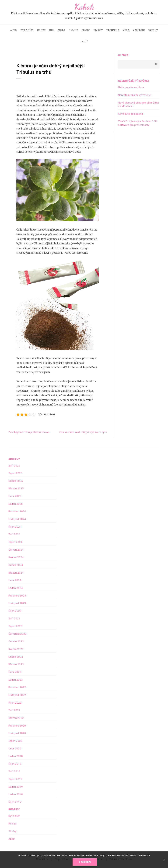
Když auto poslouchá (130, 114)
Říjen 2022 (15, 703)
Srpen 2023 (15, 626)
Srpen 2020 (15, 741)
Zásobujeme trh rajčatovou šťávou (29, 432)
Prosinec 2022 (17, 687)
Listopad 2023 (17, 603)
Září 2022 (14, 710)
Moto (61, 30)
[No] (164, 860)
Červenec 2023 (17, 634)
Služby (98, 30)
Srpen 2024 (15, 542)
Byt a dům (27, 30)
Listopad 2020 (17, 733)
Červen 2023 (16, 641)
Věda (126, 30)
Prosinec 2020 (17, 726)
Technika (113, 30)
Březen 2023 (16, 664)
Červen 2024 (16, 550)
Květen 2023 (16, 649)
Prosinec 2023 (17, 596)
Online (73, 30)
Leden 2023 (16, 680)
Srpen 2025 (15, 473)
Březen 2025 (16, 488)
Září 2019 (14, 771)
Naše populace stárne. (131, 87)
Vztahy (153, 30)
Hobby (41, 30)
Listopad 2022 (17, 695)
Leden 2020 (16, 756)
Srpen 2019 (15, 779)
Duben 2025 (16, 481)
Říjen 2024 (15, 527)
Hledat (123, 55)
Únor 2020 (15, 749)
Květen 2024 (16, 557)
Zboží (84, 42)
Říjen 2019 (15, 764)
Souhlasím (85, 862)
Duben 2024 (16, 565)
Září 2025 (14, 466)
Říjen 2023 (15, 611)
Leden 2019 (16, 787)
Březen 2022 (16, 718)
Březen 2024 (16, 573)
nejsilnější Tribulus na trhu (54, 244)
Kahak (84, 7)
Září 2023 (14, 618)
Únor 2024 (15, 580)
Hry (52, 30)
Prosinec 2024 (17, 511)
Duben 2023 (16, 657)
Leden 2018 (16, 794)
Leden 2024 (16, 588)
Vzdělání (139, 30)
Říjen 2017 (15, 802)
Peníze (86, 30)
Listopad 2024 (17, 519)
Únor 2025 (15, 496)
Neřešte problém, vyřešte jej (135, 95)
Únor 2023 (15, 672)
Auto (13, 30)
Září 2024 (14, 534)
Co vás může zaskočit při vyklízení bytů (83, 432)
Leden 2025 (16, 504)
